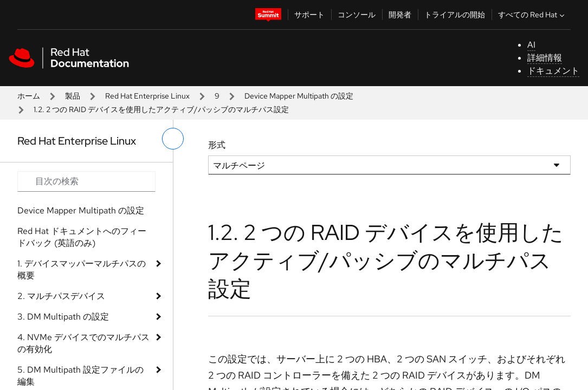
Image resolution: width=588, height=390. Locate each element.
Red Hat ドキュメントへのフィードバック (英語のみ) (82, 237)
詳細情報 (545, 58)
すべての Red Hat (532, 15)
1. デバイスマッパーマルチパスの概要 (82, 269)
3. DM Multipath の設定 (63, 317)
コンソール (357, 15)
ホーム (29, 96)
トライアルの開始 (455, 15)
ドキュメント (553, 71)
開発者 (400, 15)
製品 (73, 96)
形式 (217, 145)
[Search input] (86, 181)
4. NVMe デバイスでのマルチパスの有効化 (83, 343)
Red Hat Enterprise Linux (147, 96)
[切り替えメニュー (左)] (173, 139)
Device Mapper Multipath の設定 (299, 96)
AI (531, 45)
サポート (309, 15)
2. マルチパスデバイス (61, 296)
